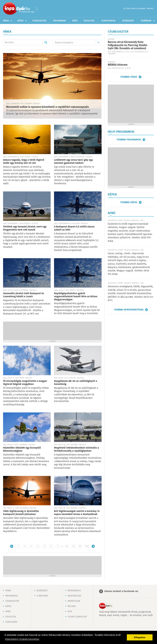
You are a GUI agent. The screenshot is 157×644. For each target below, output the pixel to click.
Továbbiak (146, 21)
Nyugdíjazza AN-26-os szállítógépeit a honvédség (76, 383)
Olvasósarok (108, 21)
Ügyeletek (89, 21)
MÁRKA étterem (118, 65)
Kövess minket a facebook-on (121, 591)
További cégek (129, 77)
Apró (75, 21)
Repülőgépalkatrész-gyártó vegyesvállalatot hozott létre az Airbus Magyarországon (76, 297)
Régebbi (93, 546)
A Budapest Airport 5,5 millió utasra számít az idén (74, 228)
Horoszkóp (11, 622)
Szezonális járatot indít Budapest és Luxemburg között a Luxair (24, 295)
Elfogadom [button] (140, 637)
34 (80, 546)
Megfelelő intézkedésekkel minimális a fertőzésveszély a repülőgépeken (76, 449)
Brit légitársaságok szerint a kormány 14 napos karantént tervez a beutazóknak (77, 513)
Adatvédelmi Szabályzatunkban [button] (22, 639)
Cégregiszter (39, 21)
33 (73, 546)
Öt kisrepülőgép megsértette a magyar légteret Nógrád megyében (25, 383)
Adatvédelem (74, 596)
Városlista (37, 9)
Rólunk (72, 606)
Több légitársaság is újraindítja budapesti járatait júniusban (21, 513)
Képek (20, 21)
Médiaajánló (74, 591)
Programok (59, 21)
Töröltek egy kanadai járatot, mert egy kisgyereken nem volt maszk (25, 228)
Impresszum (74, 601)
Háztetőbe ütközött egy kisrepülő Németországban (22, 449)
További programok (129, 140)
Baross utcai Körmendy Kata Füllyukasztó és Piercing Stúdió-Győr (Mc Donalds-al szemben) (128, 45)
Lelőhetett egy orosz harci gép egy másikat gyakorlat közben (73, 162)
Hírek (6, 21)
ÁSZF (70, 612)
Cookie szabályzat (77, 617)
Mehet (46, 42)
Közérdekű (128, 21)
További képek (129, 202)
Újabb (12, 546)
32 (67, 546)
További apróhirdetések (129, 310)
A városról (42, 596)
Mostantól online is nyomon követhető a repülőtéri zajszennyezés (47, 107)
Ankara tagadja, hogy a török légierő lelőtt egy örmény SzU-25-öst (24, 162)
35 (87, 546)
